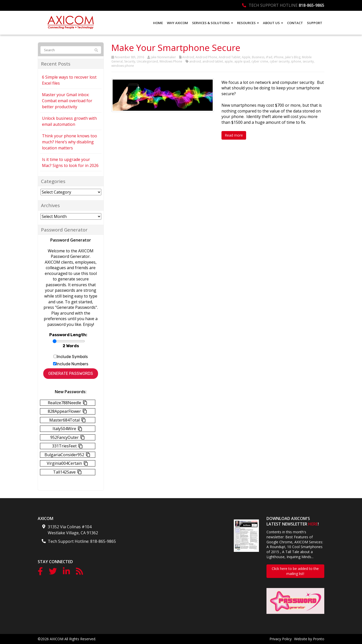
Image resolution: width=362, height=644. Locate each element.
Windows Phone (171, 61)
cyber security (280, 61)
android (195, 61)
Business (258, 57)
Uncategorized (147, 61)
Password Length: (68, 335)
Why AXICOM (177, 23)
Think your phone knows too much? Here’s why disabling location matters (70, 142)
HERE (313, 524)
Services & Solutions (213, 23)
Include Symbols (72, 357)
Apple (246, 57)
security (308, 61)
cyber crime (260, 61)
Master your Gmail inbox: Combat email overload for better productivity (67, 101)
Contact (295, 23)
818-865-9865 (311, 5)
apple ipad (242, 61)
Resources (248, 23)
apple (229, 61)
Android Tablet (230, 57)
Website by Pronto (309, 639)
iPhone (279, 57)
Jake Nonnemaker (163, 57)
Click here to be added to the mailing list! (295, 571)
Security (130, 61)
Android (188, 57)
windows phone (123, 66)
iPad (269, 57)
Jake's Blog (293, 57)
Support (315, 23)
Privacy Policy (281, 639)
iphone (296, 61)
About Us (273, 23)
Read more (234, 135)
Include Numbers (72, 364)
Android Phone (206, 57)
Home (158, 23)
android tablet (213, 61)
